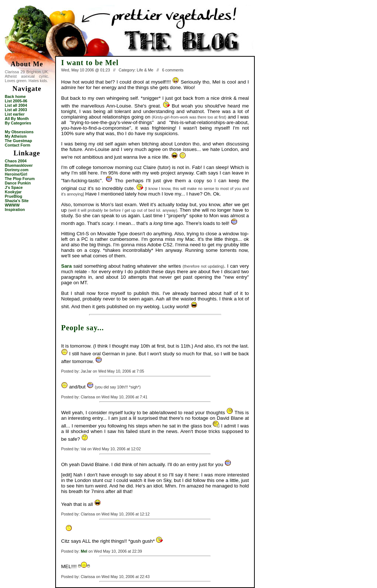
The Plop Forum (20, 179)
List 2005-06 (16, 101)
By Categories (18, 123)
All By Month (17, 119)
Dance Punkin (18, 183)
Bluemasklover (19, 165)
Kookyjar (13, 192)
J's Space (14, 187)
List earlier (15, 114)
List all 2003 (16, 110)
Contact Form (17, 145)
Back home (15, 96)
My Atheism (16, 136)
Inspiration (15, 210)
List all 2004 (16, 105)
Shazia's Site (17, 201)
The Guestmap (18, 141)
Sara (66, 266)
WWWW (12, 205)
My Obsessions (19, 132)
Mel (84, 551)
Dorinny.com (17, 170)
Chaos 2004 (16, 161)
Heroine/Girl (16, 174)
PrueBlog (13, 196)
